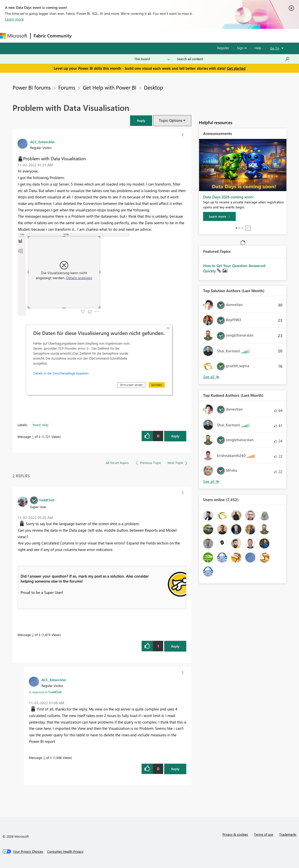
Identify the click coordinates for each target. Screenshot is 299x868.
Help (258, 48)
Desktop (153, 87)
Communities (148, 35)
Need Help (41, 425)
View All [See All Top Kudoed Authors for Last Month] (211, 481)
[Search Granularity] (152, 59)
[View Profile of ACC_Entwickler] (42, 142)
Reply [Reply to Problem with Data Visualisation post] (175, 436)
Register (223, 48)
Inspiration (105, 35)
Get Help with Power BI (110, 87)
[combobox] (233, 59)
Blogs (170, 35)
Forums (83, 35)
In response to (45, 692)
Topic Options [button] (171, 120)
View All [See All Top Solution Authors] (211, 377)
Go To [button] (275, 48)
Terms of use (264, 834)
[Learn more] (219, 216)
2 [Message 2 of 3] (33, 635)
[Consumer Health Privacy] (65, 851)
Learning (190, 35)
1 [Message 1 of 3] (33, 437)
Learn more (14, 19)
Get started (236, 68)
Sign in (242, 48)
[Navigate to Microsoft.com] (14, 36)
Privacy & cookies (235, 834)
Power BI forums (32, 87)
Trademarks (288, 834)
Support (211, 35)
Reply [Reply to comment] (175, 646)
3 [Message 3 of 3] (44, 758)
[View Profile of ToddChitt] (47, 500)
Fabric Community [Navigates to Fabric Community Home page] (53, 36)
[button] (141, 121)
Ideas (126, 35)
